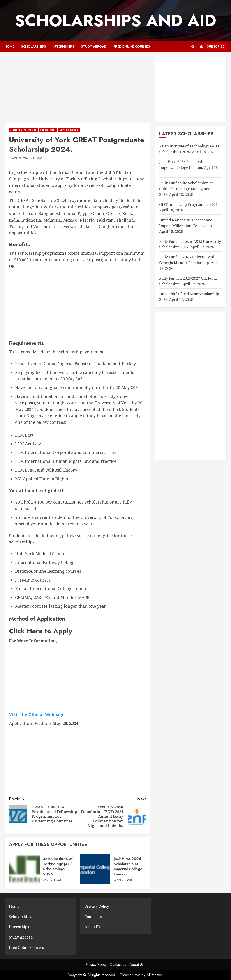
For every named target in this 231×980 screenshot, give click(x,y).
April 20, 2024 (20, 158)
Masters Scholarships (23, 130)
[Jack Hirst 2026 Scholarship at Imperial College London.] (95, 869)
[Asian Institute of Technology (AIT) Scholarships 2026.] (24, 869)
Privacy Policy (97, 906)
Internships (64, 46)
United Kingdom (69, 130)
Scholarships (33, 46)
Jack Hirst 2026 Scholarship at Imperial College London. (128, 866)
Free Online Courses (132, 46)
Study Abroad (94, 46)
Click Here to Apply (41, 631)
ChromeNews (130, 975)
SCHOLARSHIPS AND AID (115, 21)
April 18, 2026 (54, 880)
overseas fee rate (74, 372)
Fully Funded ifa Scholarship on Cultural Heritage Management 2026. (187, 189)
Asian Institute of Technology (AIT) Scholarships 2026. (58, 866)
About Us (92, 927)
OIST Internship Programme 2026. (189, 204)
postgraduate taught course (53, 403)
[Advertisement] (77, 90)
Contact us (94, 917)
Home (9, 46)
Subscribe (211, 47)
